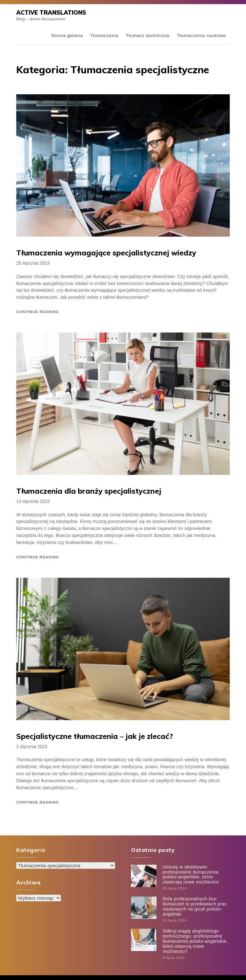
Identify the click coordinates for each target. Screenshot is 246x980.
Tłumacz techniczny (148, 36)
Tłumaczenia (105, 36)
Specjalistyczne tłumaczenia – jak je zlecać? (92, 735)
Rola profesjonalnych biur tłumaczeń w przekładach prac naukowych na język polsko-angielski (194, 903)
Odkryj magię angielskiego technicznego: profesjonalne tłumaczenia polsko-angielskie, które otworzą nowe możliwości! (195, 934)
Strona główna (67, 36)
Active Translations (50, 12)
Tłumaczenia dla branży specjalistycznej (86, 490)
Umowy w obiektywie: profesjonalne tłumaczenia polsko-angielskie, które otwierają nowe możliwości (190, 872)
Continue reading (38, 311)
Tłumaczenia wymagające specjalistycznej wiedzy (103, 253)
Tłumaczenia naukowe (201, 36)
